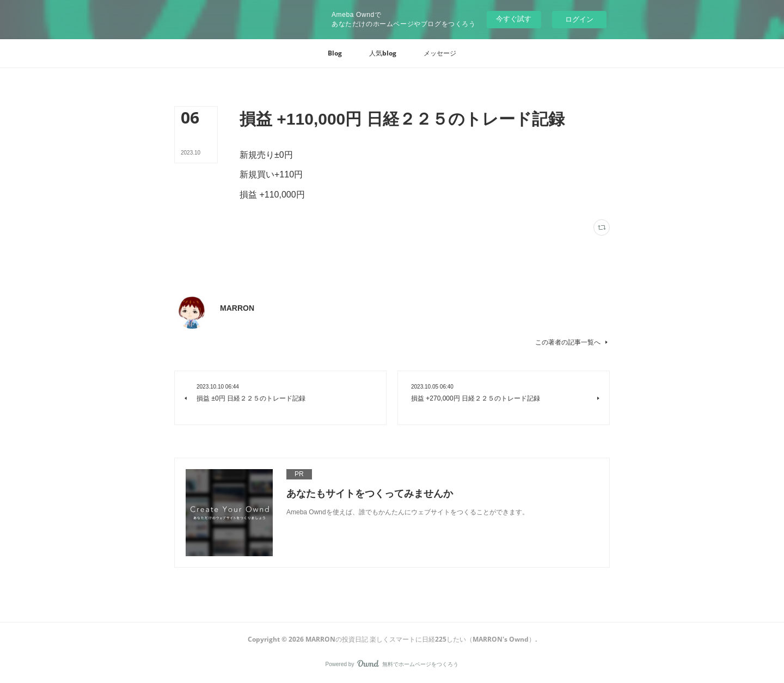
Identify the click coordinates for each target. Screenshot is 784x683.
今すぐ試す (514, 19)
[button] (335, 53)
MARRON (237, 308)
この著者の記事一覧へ (572, 342)
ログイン (579, 19)
